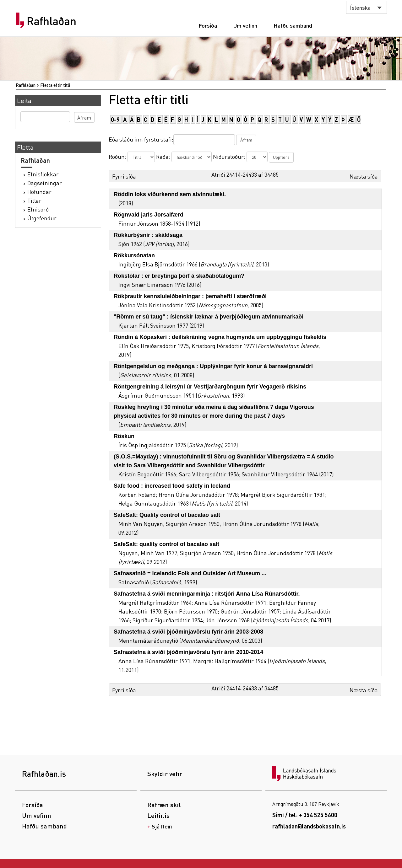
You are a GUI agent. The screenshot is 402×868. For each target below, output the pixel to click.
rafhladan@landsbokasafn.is (309, 826)
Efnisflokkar (43, 174)
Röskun (124, 436)
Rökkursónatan (134, 255)
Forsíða (208, 25)
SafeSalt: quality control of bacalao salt (166, 544)
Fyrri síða (124, 176)
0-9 (115, 119)
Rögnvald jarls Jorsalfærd (149, 215)
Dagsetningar (45, 183)
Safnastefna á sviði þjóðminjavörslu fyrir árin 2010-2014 (188, 652)
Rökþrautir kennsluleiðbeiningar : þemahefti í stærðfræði (190, 296)
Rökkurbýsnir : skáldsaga (148, 235)
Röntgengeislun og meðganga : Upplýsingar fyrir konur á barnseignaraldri (213, 366)
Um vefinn (245, 25)
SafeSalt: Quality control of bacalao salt (167, 515)
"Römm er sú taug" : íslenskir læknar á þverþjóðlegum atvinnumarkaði (209, 317)
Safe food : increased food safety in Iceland (172, 486)
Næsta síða (364, 176)
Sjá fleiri (162, 826)
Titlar (34, 200)
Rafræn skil (164, 805)
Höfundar (39, 192)
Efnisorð (38, 209)
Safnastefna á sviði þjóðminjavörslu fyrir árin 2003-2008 (188, 632)
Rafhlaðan (52, 21)
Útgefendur (42, 218)
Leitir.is (158, 815)
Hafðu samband (293, 25)
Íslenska (360, 7)
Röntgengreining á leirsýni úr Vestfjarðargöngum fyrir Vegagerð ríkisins (210, 387)
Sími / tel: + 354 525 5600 (305, 815)
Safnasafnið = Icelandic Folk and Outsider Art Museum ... (190, 573)
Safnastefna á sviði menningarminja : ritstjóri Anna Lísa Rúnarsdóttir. (207, 594)
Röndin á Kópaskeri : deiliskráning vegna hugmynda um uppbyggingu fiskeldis (220, 337)
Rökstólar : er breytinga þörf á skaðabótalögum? (179, 276)
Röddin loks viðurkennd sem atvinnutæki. (170, 194)
